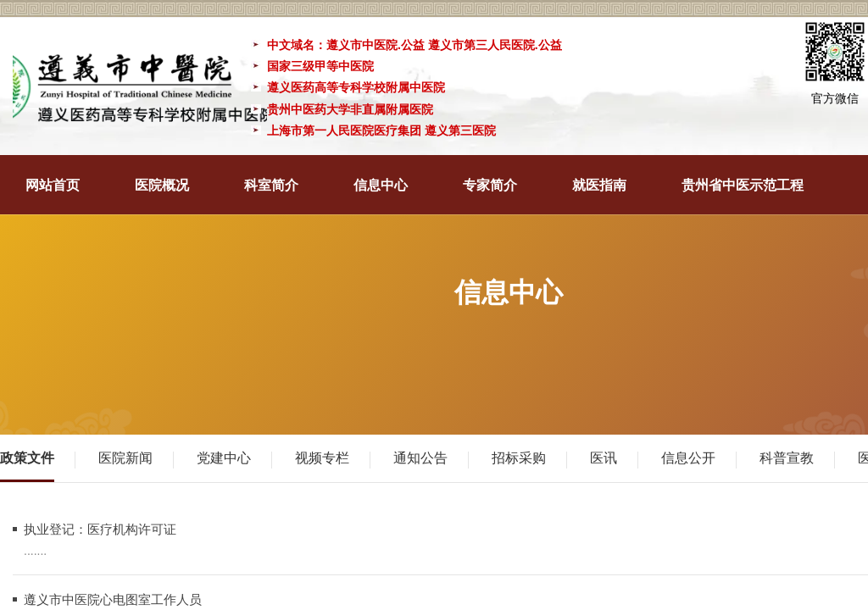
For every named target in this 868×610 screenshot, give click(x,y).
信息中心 (381, 185)
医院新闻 (125, 458)
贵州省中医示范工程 (743, 185)
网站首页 (53, 185)
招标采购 (519, 458)
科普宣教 (787, 458)
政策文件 (27, 458)
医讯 (604, 458)
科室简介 (271, 185)
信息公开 (688, 458)
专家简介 (490, 185)
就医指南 (599, 185)
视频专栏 (322, 458)
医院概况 (162, 185)
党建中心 (224, 458)
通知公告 (420, 458)
